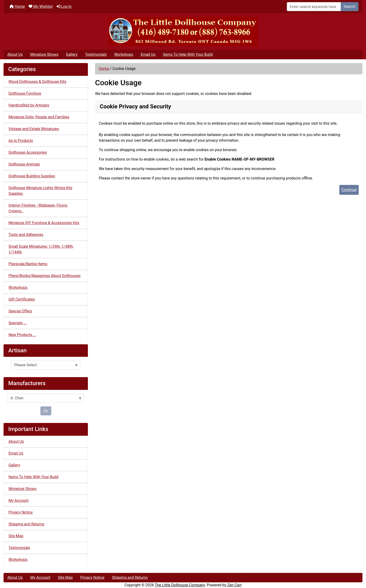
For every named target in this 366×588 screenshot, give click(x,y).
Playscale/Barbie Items (28, 264)
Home (17, 6)
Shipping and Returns (26, 524)
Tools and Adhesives (26, 235)
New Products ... (22, 335)
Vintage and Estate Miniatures (34, 129)
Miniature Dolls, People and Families (39, 117)
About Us (15, 54)
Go (46, 411)
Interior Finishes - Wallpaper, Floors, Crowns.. (38, 208)
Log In (64, 6)
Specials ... (18, 323)
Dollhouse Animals (24, 164)
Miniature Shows (44, 54)
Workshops (124, 54)
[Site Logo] (183, 32)
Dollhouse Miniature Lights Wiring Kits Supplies (40, 191)
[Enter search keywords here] (314, 7)
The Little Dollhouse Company (180, 585)
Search (350, 6)
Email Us (148, 54)
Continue (349, 190)
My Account (19, 501)
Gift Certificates (22, 299)
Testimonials (96, 54)
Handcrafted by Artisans (29, 105)
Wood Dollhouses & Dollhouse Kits (37, 82)
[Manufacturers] (46, 398)
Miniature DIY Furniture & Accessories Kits (44, 223)
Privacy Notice (21, 512)
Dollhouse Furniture (25, 93)
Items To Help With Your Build (188, 54)
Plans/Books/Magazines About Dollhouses (45, 276)
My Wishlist (41, 6)
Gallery (72, 54)
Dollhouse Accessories (28, 152)
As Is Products (21, 141)
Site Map (16, 536)
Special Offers (20, 311)
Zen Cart (235, 585)
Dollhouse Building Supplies (32, 176)
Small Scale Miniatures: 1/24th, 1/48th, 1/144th (41, 249)
